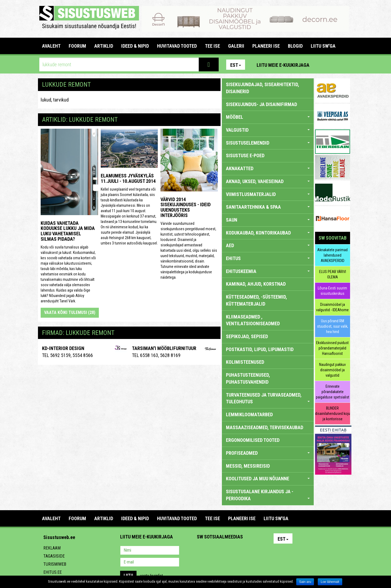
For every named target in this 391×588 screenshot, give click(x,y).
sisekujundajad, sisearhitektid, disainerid (263, 88)
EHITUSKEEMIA (268, 271)
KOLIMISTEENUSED (245, 362)
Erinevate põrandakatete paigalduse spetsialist (333, 392)
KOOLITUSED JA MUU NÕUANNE (268, 479)
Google (248, 551)
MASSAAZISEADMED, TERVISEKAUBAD (265, 427)
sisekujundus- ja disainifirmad (261, 104)
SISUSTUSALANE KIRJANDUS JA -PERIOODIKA (268, 495)
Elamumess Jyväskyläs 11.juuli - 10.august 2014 (128, 178)
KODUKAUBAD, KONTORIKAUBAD (268, 233)
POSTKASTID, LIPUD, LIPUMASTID (260, 349)
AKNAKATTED (268, 168)
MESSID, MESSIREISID (248, 466)
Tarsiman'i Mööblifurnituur (164, 348)
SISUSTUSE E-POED (245, 155)
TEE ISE (212, 46)
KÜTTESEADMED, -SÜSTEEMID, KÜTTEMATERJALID (256, 300)
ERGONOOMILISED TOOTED (253, 440)
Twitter (237, 551)
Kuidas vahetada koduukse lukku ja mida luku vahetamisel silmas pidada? (68, 231)
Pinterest (322, 65)
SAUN (268, 220)
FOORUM (77, 46)
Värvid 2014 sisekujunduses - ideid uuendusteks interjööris (186, 207)
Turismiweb (55, 564)
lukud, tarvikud (55, 100)
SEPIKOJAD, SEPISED (247, 336)
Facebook (333, 65)
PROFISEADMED (268, 453)
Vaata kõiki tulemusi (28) (70, 312)
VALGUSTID (268, 130)
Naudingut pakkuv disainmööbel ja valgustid (332, 370)
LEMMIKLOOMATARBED (249, 414)
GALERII (236, 46)
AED (268, 245)
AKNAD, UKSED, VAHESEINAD (268, 181)
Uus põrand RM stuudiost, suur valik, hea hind (333, 326)
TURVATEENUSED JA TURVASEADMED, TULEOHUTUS (268, 398)
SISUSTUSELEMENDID (268, 143)
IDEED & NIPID (135, 46)
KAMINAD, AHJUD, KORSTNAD (256, 284)
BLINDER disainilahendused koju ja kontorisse (333, 414)
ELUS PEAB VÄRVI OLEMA (333, 274)
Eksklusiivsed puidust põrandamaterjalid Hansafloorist (332, 348)
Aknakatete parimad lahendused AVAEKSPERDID (332, 255)
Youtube (345, 65)
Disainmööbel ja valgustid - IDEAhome (332, 307)
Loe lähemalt (330, 582)
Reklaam (52, 548)
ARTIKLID (104, 46)
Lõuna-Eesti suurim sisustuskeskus (332, 291)
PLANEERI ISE (266, 46)
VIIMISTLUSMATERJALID (268, 194)
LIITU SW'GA (323, 46)
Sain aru (305, 582)
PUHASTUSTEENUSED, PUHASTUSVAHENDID (248, 378)
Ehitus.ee (53, 572)
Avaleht (51, 46)
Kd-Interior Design (63, 348)
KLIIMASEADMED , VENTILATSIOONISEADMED (253, 320)
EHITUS (268, 258)
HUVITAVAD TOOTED (177, 46)
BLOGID (295, 46)
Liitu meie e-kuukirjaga (283, 65)
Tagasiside (54, 556)
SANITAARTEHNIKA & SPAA (268, 207)
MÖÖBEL (268, 117)
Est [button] (236, 65)
